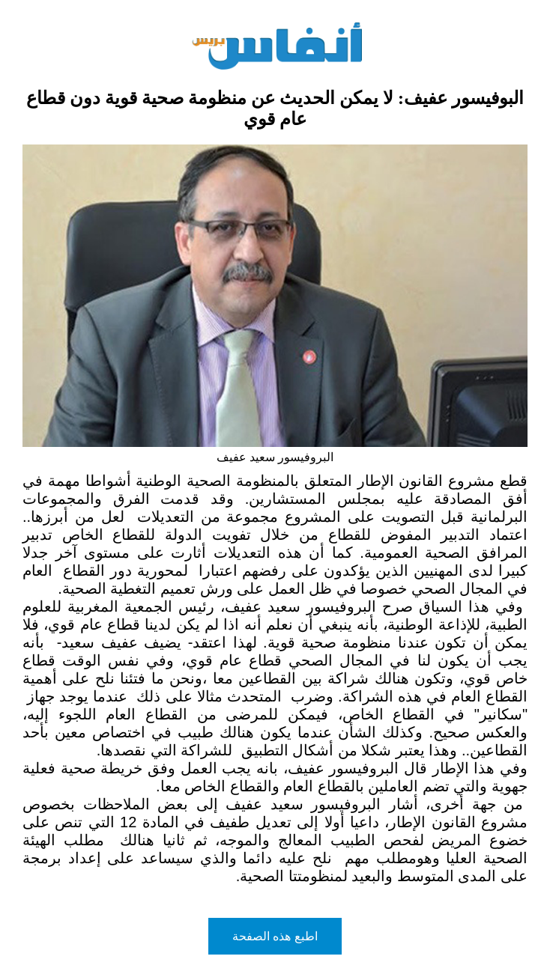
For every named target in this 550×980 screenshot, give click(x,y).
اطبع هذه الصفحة (275, 936)
